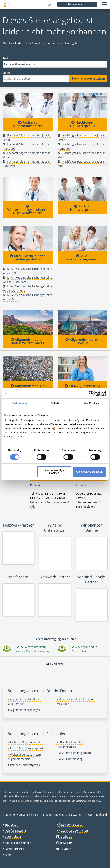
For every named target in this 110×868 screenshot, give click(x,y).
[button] (105, 5)
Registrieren (77, 4)
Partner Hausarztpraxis (82, 208)
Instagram (66, 843)
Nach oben (57, 664)
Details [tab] (55, 403)
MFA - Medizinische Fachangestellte (28, 257)
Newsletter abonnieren (73, 831)
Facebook (66, 837)
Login (49, 4)
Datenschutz (13, 837)
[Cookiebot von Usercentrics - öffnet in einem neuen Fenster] (91, 393)
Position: (55, 62)
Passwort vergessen (71, 825)
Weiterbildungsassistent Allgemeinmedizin (27, 210)
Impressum (12, 825)
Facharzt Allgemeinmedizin (27, 124)
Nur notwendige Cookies (54, 472)
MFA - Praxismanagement (82, 257)
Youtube (66, 849)
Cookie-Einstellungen (18, 843)
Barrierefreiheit (14, 849)
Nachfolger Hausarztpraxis (82, 124)
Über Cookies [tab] (91, 403)
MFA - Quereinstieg (82, 386)
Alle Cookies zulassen (89, 472)
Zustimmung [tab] (19, 403)
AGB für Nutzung (15, 831)
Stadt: (55, 76)
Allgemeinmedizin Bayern (82, 341)
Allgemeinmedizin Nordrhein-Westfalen (28, 388)
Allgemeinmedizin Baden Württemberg (28, 341)
